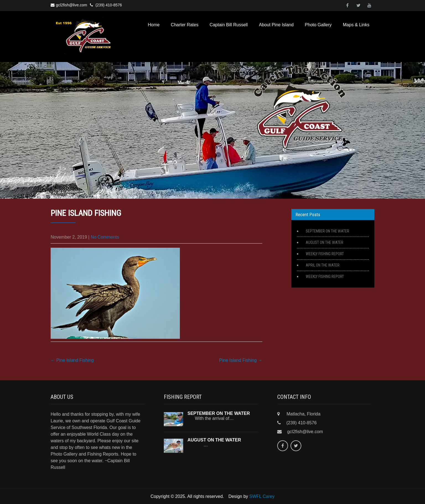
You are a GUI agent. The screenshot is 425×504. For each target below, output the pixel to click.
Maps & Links (356, 25)
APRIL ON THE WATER (323, 265)
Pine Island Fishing (72, 360)
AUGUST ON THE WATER (325, 242)
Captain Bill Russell (229, 25)
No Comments (105, 237)
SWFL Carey (262, 496)
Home (154, 25)
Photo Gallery (318, 25)
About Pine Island (276, 25)
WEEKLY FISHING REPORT (325, 254)
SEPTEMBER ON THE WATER (327, 231)
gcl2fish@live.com (69, 5)
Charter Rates (185, 25)
